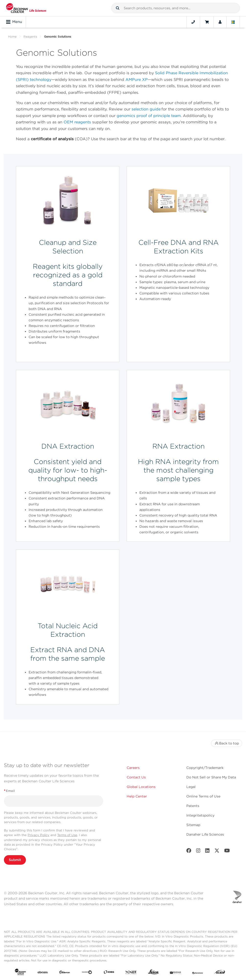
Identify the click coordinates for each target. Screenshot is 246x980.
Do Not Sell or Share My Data (211, 777)
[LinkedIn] (207, 852)
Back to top (227, 743)
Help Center (137, 796)
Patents (193, 806)
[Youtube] (227, 852)
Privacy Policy (39, 835)
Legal (191, 787)
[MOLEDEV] (175, 973)
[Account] (220, 22)
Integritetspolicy (200, 815)
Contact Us (136, 777)
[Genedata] (87, 973)
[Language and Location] (233, 22)
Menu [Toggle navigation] (14, 22)
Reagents (30, 37)
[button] (118, 8)
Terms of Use (67, 835)
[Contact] (193, 22)
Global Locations (141, 787)
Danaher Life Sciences (205, 834)
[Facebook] (189, 852)
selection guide (146, 109)
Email (9, 791)
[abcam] (43, 973)
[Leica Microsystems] (153, 973)
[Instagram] (198, 852)
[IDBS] (109, 973)
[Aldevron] (65, 973)
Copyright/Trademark (205, 768)
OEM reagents (77, 122)
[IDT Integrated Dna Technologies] (131, 973)
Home (12, 37)
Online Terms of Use (203, 796)
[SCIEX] (220, 973)
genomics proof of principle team (149, 116)
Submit (15, 860)
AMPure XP (137, 80)
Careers (133, 768)
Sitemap (193, 825)
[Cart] (207, 22)
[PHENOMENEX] (198, 973)
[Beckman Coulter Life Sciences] (26, 8)
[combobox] (176, 8)
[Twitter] (217, 852)
